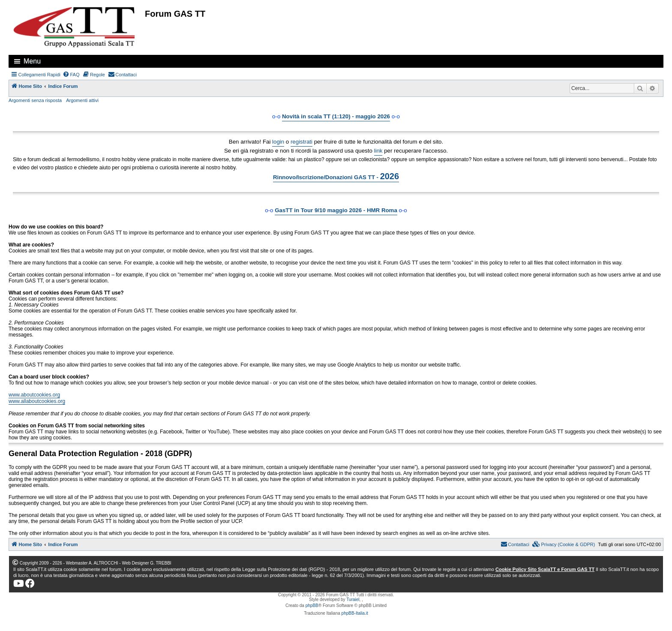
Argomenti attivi (82, 100)
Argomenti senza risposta (35, 100)
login (278, 142)
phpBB (312, 605)
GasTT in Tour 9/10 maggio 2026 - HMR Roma (336, 210)
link (378, 151)
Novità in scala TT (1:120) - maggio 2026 (336, 116)
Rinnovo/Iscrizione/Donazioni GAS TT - (336, 176)
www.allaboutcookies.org (37, 401)
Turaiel (353, 599)
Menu (32, 61)
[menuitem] (71, 75)
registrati (301, 142)
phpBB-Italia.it (355, 613)
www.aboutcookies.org (34, 395)
